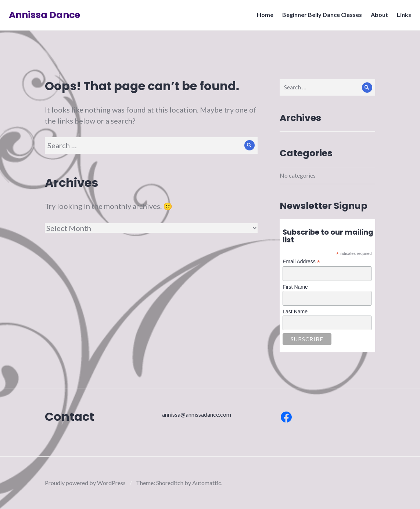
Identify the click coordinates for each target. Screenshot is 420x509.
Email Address (301, 262)
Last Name (295, 312)
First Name (295, 287)
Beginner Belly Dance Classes (320, 17)
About (377, 17)
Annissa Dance (47, 17)
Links (402, 17)
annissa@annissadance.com (197, 414)
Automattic (207, 483)
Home (263, 17)
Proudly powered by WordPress (85, 483)
